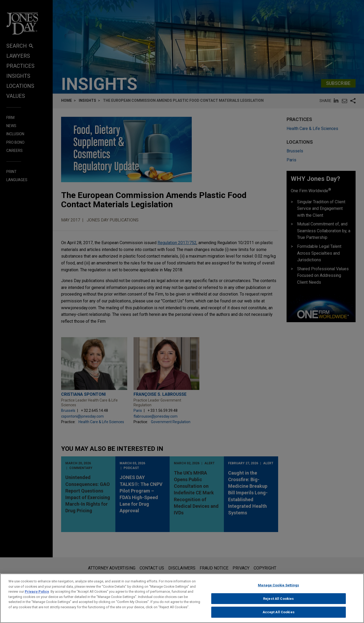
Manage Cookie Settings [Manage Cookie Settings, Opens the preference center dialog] (278, 589)
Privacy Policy (37, 595)
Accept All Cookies (279, 615)
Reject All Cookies (278, 602)
